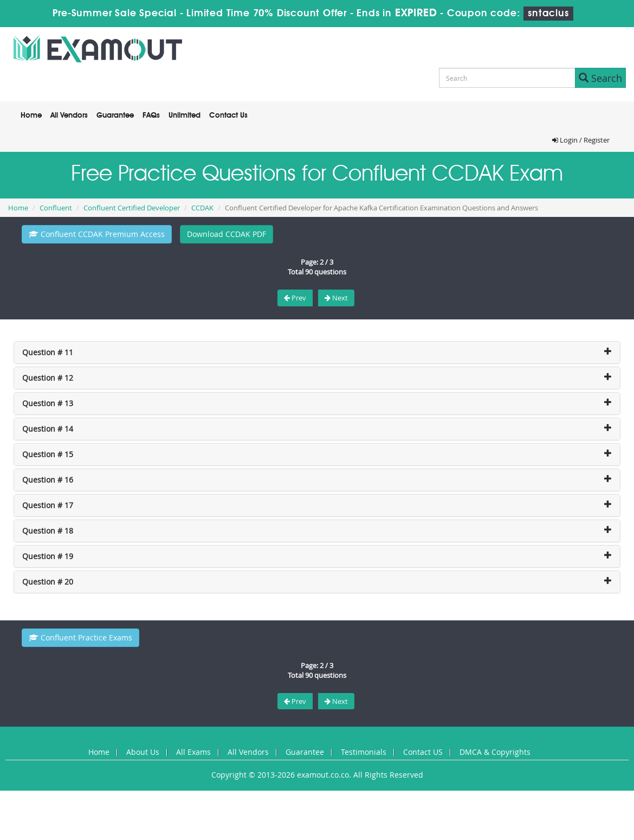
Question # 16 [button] (48, 480)
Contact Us (228, 116)
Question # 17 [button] (48, 505)
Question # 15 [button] (48, 454)
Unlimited (185, 116)
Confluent (56, 208)
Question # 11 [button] (48, 352)
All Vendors (69, 116)
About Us (143, 752)
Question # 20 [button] (48, 582)
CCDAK (202, 208)
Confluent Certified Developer (132, 208)
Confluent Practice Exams (80, 637)
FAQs (151, 116)
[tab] (317, 352)
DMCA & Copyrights (495, 752)
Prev (295, 298)
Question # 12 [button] (48, 378)
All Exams (193, 752)
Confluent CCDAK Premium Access (97, 234)
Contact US (423, 752)
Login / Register (581, 140)
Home (31, 116)
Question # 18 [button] (48, 531)
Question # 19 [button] (48, 556)
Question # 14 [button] (48, 429)
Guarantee (115, 116)
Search (600, 78)
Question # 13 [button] (48, 403)
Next (336, 298)
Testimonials (364, 752)
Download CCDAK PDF (227, 234)
